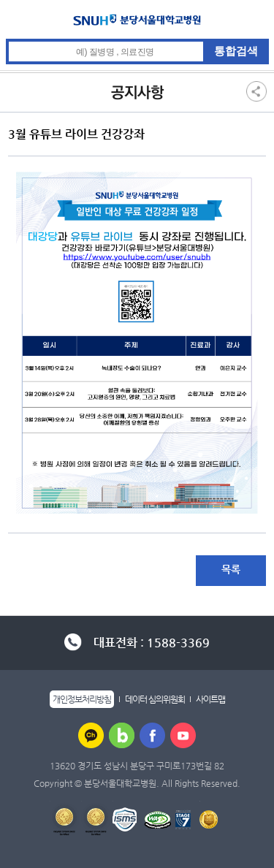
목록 (231, 569)
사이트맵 (210, 699)
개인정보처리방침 (82, 699)
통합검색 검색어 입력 (138, 39)
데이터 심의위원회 (155, 699)
